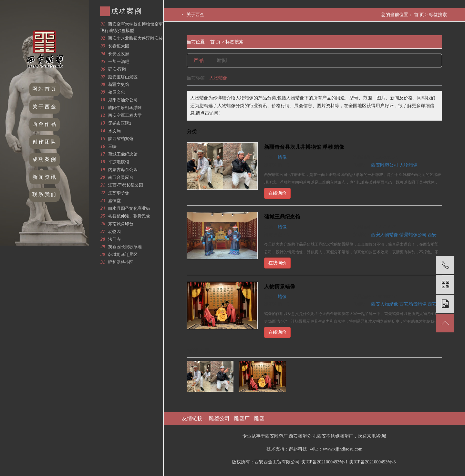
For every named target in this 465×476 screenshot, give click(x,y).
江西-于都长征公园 (126, 185)
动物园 (114, 232)
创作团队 (45, 142)
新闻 (222, 60)
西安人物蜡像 (385, 235)
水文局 (114, 131)
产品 (199, 60)
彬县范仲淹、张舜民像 (129, 216)
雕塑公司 (219, 418)
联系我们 (45, 194)
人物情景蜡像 (280, 286)
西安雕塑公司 (385, 165)
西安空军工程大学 (125, 115)
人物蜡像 (408, 165)
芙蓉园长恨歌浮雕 (125, 247)
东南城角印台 (121, 224)
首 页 (419, 15)
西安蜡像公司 (441, 235)
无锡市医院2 (120, 123)
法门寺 (114, 239)
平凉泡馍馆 (119, 162)
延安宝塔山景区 (123, 77)
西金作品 (45, 124)
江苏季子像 (119, 193)
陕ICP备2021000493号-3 (372, 462)
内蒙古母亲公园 (123, 170)
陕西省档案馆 (121, 139)
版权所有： (243, 462)
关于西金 (45, 107)
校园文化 (117, 92)
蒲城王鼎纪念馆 (123, 154)
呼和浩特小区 (121, 262)
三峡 (112, 146)
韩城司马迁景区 (123, 254)
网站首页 (45, 89)
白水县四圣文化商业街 (129, 208)
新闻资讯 (45, 177)
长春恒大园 (119, 46)
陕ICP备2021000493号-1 (324, 462)
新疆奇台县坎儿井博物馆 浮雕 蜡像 (304, 147)
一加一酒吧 (119, 61)
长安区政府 (119, 54)
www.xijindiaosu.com (343, 449)
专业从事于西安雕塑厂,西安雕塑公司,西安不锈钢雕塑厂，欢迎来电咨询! (315, 436)
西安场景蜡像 (413, 304)
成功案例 (45, 159)
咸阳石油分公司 (123, 100)
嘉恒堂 (114, 201)
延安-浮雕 (117, 69)
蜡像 (282, 157)
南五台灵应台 (121, 177)
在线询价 (277, 193)
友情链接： (195, 418)
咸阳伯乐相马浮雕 (125, 108)
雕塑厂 (242, 418)
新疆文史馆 (119, 84)
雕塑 (259, 418)
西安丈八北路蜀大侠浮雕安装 (135, 38)
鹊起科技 (298, 449)
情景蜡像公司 (413, 235)
